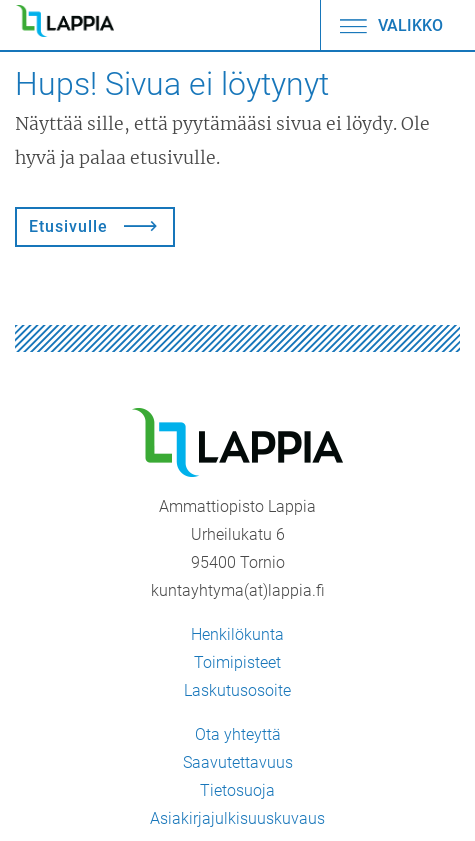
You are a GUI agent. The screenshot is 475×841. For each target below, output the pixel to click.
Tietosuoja (237, 790)
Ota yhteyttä (238, 734)
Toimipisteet (237, 662)
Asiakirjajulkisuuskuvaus (237, 818)
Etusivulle (68, 226)
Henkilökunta (237, 634)
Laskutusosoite (237, 690)
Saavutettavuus (238, 762)
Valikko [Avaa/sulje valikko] (390, 25)
